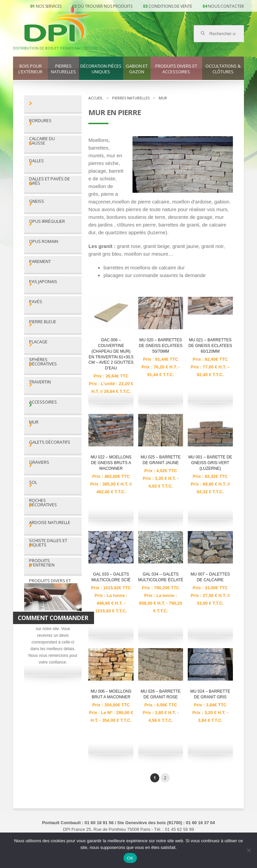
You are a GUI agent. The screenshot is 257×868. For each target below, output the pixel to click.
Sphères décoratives (43, 362)
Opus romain (44, 241)
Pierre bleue (43, 322)
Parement (40, 262)
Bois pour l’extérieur (30, 69)
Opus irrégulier (47, 221)
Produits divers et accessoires (176, 69)
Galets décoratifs (50, 442)
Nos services (49, 6)
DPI (58, 25)
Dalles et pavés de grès (50, 181)
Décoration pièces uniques (101, 69)
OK (130, 858)
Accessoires (43, 402)
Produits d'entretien (42, 563)
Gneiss (37, 201)
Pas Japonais (43, 282)
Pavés (36, 302)
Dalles (36, 161)
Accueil (96, 98)
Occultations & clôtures (223, 69)
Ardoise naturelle (50, 523)
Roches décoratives (43, 503)
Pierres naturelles (63, 69)
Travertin (40, 382)
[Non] (249, 850)
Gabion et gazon (137, 69)
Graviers (39, 462)
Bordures (40, 121)
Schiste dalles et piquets (48, 543)
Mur (34, 422)
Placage (38, 342)
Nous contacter (226, 6)
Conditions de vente (170, 6)
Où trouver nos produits (105, 6)
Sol (33, 482)
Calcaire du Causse (42, 141)
